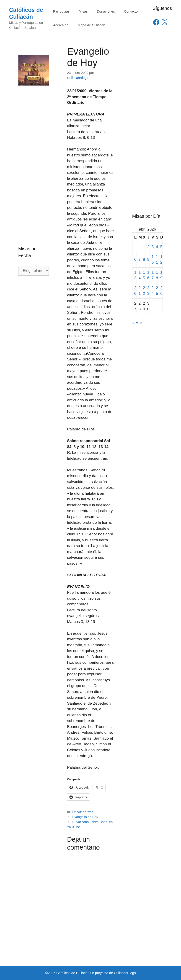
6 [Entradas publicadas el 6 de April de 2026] (135, 259)
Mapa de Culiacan (92, 25)
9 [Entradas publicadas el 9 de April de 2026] (148, 259)
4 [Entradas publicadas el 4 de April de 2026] (157, 247)
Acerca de (61, 25)
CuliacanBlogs (125, 973)
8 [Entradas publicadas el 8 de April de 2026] (144, 259)
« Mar (137, 323)
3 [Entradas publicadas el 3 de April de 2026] (153, 247)
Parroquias (61, 11)
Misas (83, 11)
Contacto (131, 11)
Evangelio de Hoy (85, 817)
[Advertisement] (34, 156)
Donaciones (106, 11)
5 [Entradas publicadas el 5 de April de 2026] (161, 247)
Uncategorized (83, 812)
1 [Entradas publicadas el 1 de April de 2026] (144, 247)
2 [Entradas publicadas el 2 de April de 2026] (148, 247)
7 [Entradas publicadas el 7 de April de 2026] (140, 259)
